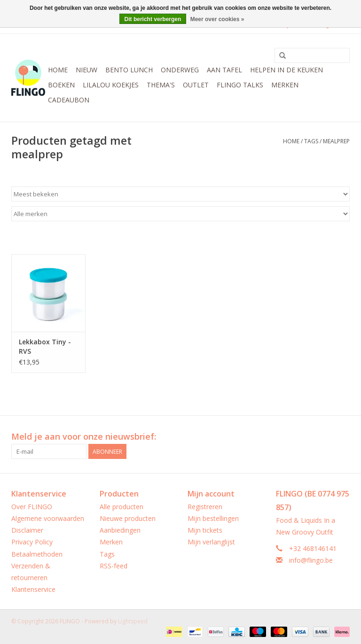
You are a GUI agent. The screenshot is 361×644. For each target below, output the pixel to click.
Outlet (196, 85)
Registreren (205, 507)
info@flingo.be (311, 560)
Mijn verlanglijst (211, 542)
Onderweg (180, 70)
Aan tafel (224, 70)
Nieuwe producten (128, 518)
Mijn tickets (205, 530)
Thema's (161, 85)
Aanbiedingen (120, 530)
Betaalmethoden (37, 554)
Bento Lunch (129, 70)
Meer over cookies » (217, 19)
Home (58, 70)
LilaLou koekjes (111, 85)
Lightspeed (133, 621)
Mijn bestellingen (213, 518)
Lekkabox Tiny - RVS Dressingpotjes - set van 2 (46, 347)
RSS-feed (114, 566)
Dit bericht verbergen (153, 19)
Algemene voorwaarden (48, 518)
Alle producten (122, 507)
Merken (285, 85)
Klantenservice (33, 589)
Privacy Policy (32, 542)
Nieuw (86, 70)
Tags (311, 141)
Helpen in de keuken (286, 70)
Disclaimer (27, 530)
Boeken (61, 85)
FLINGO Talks (240, 85)
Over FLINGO (32, 507)
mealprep (336, 141)
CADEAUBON (69, 100)
